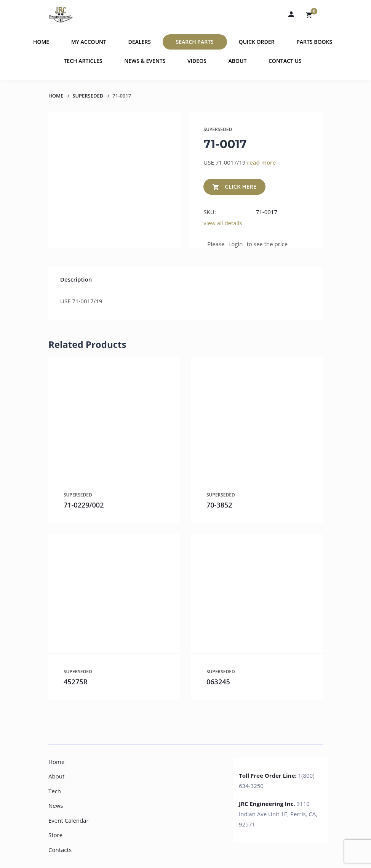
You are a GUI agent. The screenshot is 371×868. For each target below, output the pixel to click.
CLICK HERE (234, 187)
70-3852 (219, 505)
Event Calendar (69, 820)
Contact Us (285, 61)
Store (55, 835)
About (238, 61)
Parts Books (314, 42)
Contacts (60, 850)
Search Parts (195, 42)
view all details (223, 223)
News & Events (145, 61)
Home (41, 42)
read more (262, 162)
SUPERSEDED (88, 96)
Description (76, 279)
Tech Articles (83, 61)
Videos (197, 61)
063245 (218, 682)
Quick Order (256, 42)
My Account (89, 42)
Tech (55, 791)
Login (236, 244)
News (56, 806)
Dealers (140, 42)
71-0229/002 (84, 505)
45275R (76, 682)
